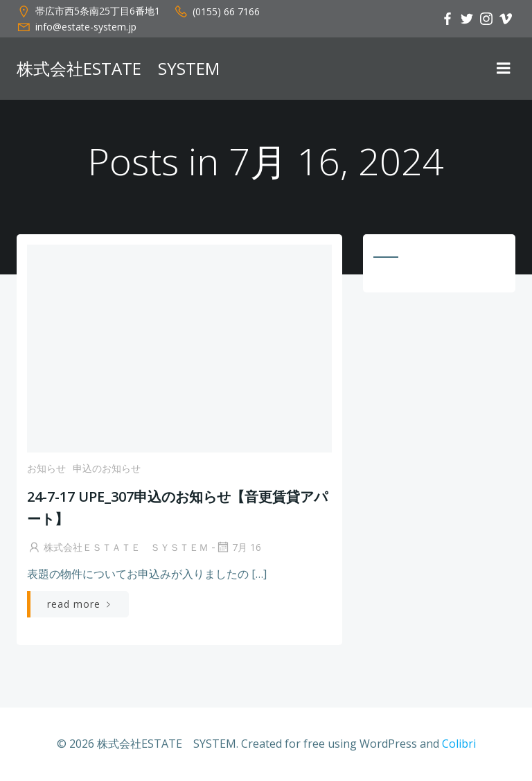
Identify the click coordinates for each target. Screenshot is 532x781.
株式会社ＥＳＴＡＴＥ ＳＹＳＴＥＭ (118, 547)
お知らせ (46, 468)
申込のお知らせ (107, 468)
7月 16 (238, 547)
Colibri (459, 744)
